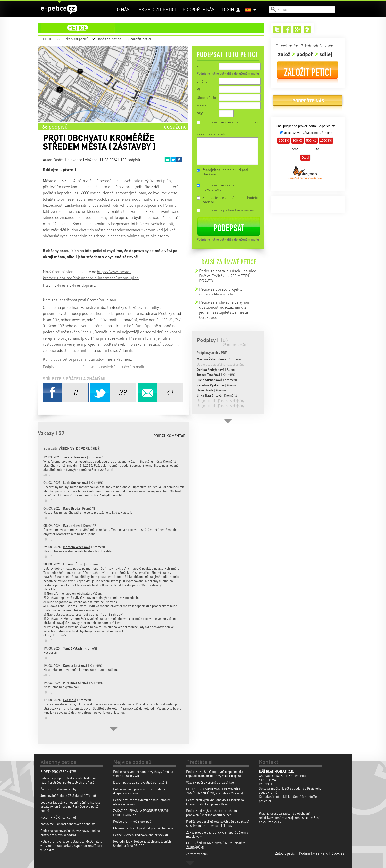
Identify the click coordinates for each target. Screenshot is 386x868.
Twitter (173, 160)
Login (228, 9)
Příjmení (204, 89)
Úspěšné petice (109, 39)
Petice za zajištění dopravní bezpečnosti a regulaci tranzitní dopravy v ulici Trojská (215, 774)
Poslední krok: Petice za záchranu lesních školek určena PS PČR (142, 843)
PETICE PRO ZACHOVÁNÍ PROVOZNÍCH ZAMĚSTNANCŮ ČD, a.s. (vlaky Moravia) (215, 791)
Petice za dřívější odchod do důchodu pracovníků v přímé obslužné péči (211, 813)
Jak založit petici (156, 9)
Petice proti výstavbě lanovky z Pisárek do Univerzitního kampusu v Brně (215, 802)
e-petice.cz (59, 10)
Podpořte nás (199, 9)
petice (154, 28)
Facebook (179, 160)
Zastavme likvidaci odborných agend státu (69, 824)
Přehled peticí (76, 39)
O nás (123, 9)
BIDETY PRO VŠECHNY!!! (58, 771)
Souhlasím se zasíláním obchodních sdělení (231, 200)
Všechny (66, 448)
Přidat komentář (169, 436)
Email (167, 160)
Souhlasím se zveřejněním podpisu (230, 122)
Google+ (297, 29)
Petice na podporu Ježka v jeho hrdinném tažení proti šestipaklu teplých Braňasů (69, 780)
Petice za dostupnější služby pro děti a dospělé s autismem (139, 791)
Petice (49, 39)
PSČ (200, 114)
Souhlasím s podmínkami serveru (229, 210)
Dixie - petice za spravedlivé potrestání (140, 782)
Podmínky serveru (314, 853)
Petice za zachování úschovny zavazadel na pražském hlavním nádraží (70, 833)
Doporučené (88, 448)
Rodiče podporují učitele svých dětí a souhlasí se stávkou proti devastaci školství (217, 823)
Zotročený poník (197, 854)
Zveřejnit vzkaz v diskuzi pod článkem (225, 172)
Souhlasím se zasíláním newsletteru (221, 187)
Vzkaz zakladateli (211, 134)
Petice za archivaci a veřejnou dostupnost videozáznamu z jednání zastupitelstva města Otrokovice (224, 310)
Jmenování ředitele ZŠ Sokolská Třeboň (68, 796)
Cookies (338, 853)
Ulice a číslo (206, 97)
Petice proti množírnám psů (132, 821)
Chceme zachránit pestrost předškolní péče (143, 828)
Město (202, 106)
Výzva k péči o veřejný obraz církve (210, 782)
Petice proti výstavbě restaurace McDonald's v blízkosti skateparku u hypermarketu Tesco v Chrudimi (71, 845)
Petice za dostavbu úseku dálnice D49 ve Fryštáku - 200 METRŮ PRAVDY (228, 276)
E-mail (202, 66)
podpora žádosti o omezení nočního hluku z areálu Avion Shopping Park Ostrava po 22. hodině (70, 806)
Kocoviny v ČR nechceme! (58, 817)
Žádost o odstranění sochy (58, 789)
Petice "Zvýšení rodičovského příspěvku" (141, 835)
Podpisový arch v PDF (212, 352)
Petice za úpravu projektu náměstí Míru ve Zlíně (221, 291)
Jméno (202, 81)
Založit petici (141, 39)
